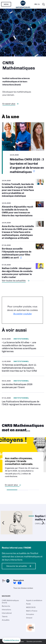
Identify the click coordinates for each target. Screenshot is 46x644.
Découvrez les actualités (17, 566)
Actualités (6, 620)
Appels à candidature (34, 600)
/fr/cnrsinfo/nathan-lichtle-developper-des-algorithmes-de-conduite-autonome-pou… (23, 271)
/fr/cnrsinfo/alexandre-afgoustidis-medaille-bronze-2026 (23, 209)
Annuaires (30, 614)
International (7, 613)
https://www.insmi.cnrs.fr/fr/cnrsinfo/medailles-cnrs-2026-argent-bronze (23, 148)
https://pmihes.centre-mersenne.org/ (23, 401)
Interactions (6, 610)
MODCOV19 (31, 607)
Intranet (29, 618)
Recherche (6, 606)
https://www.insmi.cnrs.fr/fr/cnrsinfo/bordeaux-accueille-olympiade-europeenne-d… (23, 251)
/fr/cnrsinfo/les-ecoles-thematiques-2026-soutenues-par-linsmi (23, 384)
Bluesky (15, 583)
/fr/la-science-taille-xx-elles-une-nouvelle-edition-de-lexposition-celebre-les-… (23, 345)
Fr (36, 4)
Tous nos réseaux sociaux (23, 588)
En (39, 4)
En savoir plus (9, 104)
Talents (5, 617)
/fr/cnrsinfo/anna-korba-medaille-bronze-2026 (23, 230)
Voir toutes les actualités (14, 281)
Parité (28, 604)
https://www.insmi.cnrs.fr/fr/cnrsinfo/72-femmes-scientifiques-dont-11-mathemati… (23, 366)
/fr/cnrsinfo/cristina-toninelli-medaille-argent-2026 (23, 189)
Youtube (20, 583)
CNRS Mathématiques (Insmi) (10, 602)
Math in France (32, 611)
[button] (11, 640)
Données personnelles (34, 641)
